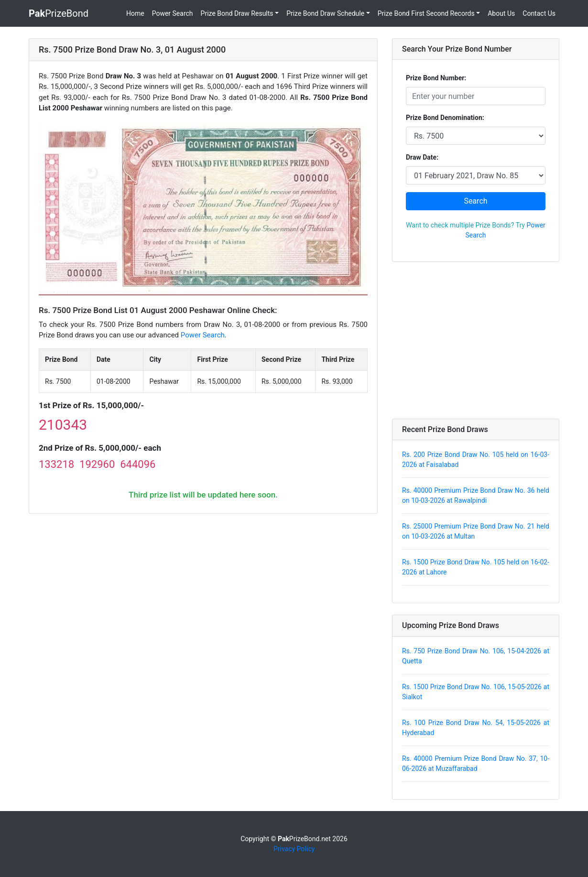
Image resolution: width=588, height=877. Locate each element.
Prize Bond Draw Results (237, 13)
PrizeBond (59, 13)
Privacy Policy (294, 849)
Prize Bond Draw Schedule (325, 13)
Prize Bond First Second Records (426, 13)
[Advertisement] (476, 340)
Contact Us (539, 13)
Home (135, 13)
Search (475, 201)
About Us (501, 13)
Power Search (173, 13)
